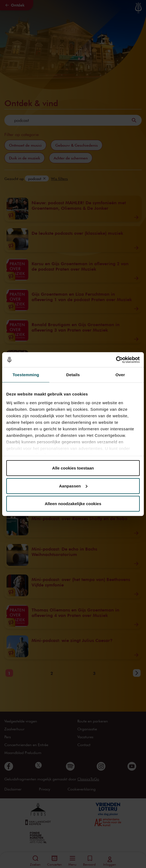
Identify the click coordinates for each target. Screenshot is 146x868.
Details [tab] (73, 375)
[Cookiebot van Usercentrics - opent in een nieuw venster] (116, 360)
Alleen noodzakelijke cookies (73, 504)
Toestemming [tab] (26, 375)
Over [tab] (120, 375)
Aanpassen (73, 486)
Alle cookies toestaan (73, 468)
